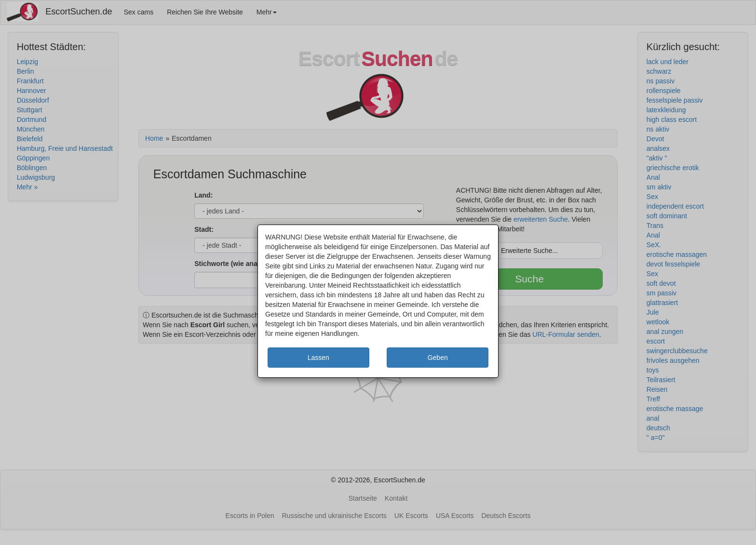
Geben (438, 358)
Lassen (318, 358)
